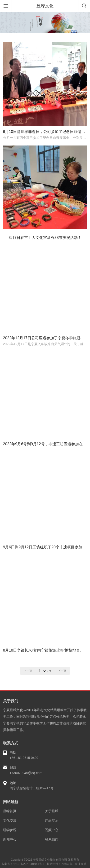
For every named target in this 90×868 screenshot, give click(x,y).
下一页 (62, 671)
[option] (45, 22)
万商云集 (67, 864)
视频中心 (52, 830)
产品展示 (52, 820)
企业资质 (81, 864)
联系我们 (52, 839)
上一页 (28, 671)
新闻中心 (10, 839)
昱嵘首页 (10, 811)
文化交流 (10, 820)
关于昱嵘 (52, 811)
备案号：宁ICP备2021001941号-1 (23, 864)
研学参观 (10, 830)
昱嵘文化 (45, 6)
